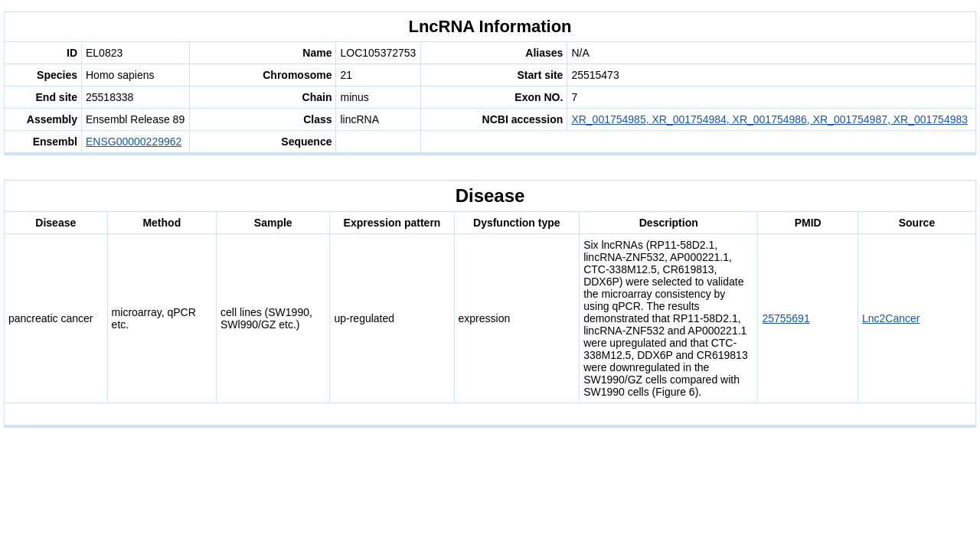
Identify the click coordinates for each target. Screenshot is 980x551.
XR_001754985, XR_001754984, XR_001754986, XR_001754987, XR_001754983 (769, 119)
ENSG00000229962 (134, 142)
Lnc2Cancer (891, 318)
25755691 (786, 318)
